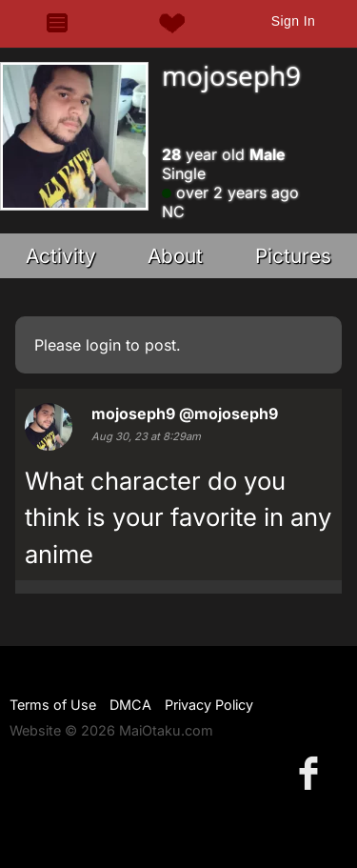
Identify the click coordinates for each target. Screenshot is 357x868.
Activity (61, 256)
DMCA (130, 705)
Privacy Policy (209, 705)
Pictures (293, 256)
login (103, 345)
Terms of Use (53, 705)
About (175, 256)
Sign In (293, 21)
